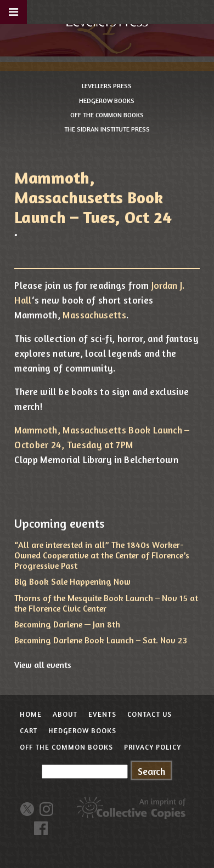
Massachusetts (94, 315)
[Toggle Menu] (13, 12)
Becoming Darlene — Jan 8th (67, 624)
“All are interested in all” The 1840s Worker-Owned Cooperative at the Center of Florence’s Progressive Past (102, 555)
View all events (43, 665)
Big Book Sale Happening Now (72, 581)
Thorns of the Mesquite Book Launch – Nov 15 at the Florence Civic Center (106, 603)
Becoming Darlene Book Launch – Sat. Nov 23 (101, 640)
